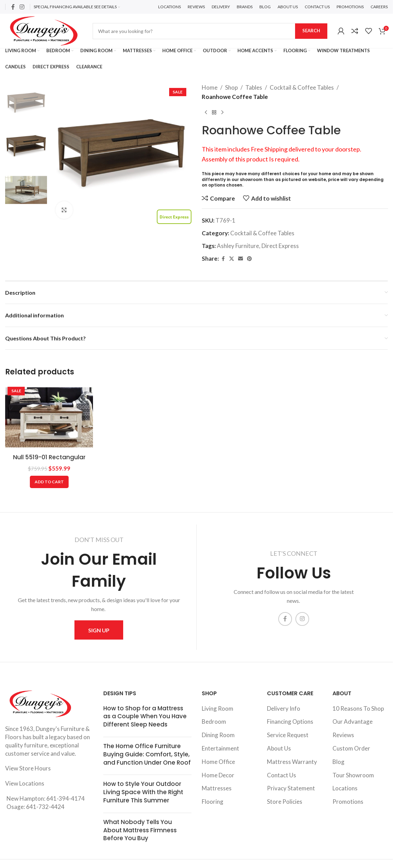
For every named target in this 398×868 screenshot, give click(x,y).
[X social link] (232, 259)
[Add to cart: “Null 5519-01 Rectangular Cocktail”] (49, 482)
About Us (279, 748)
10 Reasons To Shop (358, 708)
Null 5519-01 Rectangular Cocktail (49, 461)
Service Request (288, 735)
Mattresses (217, 788)
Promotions (348, 802)
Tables (254, 87)
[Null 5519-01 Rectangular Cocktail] (49, 417)
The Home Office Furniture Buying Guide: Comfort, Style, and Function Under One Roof (147, 754)
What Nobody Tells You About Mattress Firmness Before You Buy (140, 830)
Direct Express (280, 246)
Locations (345, 788)
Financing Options (290, 722)
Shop (231, 87)
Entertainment (220, 748)
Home (210, 87)
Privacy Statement (291, 788)
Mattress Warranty (292, 762)
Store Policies (285, 802)
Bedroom (214, 722)
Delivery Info (284, 708)
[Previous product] (206, 112)
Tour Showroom (353, 775)
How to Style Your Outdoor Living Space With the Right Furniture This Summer (143, 792)
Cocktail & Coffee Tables (302, 87)
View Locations (25, 783)
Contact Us (282, 775)
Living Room (218, 708)
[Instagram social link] (22, 7)
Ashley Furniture (238, 246)
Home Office (218, 762)
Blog (338, 762)
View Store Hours (28, 768)
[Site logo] (44, 30)
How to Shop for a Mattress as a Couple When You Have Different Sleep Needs (145, 717)
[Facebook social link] (13, 7)
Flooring (213, 802)
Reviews (343, 735)
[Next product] (222, 112)
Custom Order (351, 748)
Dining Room (218, 735)
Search (311, 31)
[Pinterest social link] (249, 259)
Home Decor (218, 775)
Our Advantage (353, 722)
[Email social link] (241, 259)
